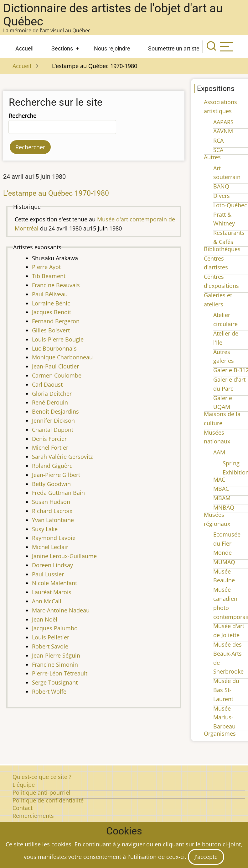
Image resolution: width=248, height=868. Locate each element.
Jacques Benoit (52, 312)
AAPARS (223, 122)
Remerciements (33, 816)
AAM (219, 452)
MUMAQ (224, 562)
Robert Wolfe (49, 691)
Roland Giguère (52, 466)
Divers (222, 196)
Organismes (220, 733)
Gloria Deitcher (52, 394)
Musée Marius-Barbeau (224, 717)
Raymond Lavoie (54, 538)
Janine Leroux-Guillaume (64, 556)
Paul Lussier (48, 574)
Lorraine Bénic (51, 303)
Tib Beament (49, 276)
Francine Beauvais (56, 285)
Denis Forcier (49, 439)
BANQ (221, 186)
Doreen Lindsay (52, 565)
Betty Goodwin (51, 484)
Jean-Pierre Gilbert (56, 475)
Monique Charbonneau (62, 357)
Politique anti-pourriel (41, 792)
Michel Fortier (50, 447)
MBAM (222, 498)
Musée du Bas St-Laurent (226, 690)
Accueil (24, 48)
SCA (218, 150)
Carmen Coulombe (57, 375)
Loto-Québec (230, 205)
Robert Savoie (50, 646)
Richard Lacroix (52, 511)
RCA (218, 140)
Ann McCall (47, 601)
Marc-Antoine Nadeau (61, 610)
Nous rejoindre (112, 48)
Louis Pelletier (51, 637)
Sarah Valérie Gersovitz (62, 457)
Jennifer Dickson (53, 421)
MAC (219, 479)
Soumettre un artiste (174, 48)
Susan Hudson (51, 502)
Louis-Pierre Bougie (58, 339)
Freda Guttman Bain (58, 493)
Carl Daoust (47, 384)
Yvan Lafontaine (53, 520)
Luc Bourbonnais (54, 348)
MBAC (221, 489)
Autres (212, 157)
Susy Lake (45, 529)
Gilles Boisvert (51, 330)
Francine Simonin (55, 664)
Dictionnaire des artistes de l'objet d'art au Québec (113, 15)
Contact (23, 808)
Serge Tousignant (55, 682)
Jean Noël (45, 619)
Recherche (23, 116)
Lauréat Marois (52, 592)
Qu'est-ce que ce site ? (42, 777)
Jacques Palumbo (55, 628)
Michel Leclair (50, 547)
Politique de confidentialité (48, 800)
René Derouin (50, 402)
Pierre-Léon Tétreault (60, 673)
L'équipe (24, 785)
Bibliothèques (222, 249)
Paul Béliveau (50, 294)
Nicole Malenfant (54, 583)
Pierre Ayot (46, 267)
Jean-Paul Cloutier (55, 366)
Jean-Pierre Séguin (56, 655)
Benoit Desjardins (55, 411)
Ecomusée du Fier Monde (227, 543)
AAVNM (223, 131)
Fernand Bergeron (56, 321)
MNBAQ (224, 507)
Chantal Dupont (53, 430)
